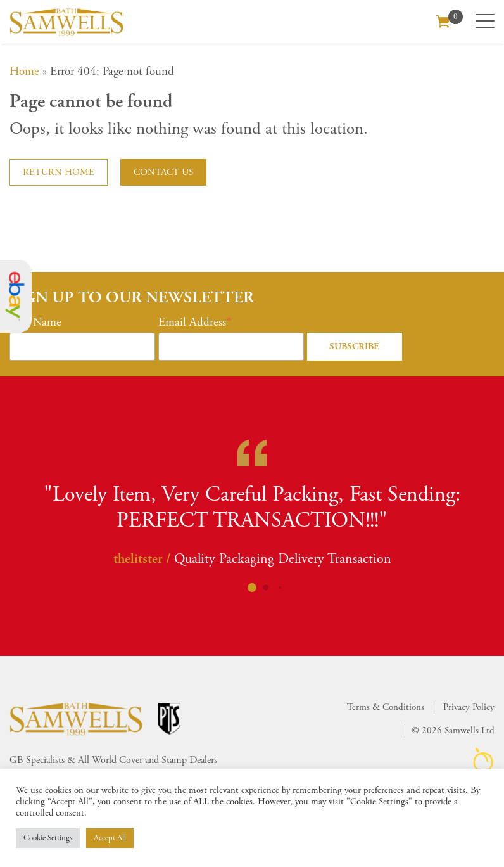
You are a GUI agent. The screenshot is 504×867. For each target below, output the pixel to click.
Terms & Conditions (386, 707)
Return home (59, 172)
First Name (35, 323)
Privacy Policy (469, 707)
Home (24, 72)
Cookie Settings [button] (48, 838)
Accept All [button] (110, 838)
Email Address (192, 323)
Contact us (163, 172)
